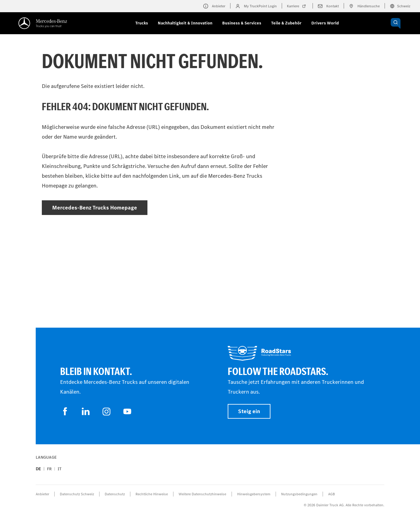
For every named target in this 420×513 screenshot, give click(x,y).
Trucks (142, 23)
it (60, 469)
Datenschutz (115, 494)
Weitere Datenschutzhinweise (202, 494)
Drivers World (325, 23)
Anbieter (42, 494)
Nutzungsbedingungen (299, 494)
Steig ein (249, 411)
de (38, 469)
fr (49, 469)
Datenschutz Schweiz (77, 494)
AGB (331, 494)
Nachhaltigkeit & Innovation (185, 23)
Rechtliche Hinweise (152, 494)
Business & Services (242, 23)
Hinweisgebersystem (254, 494)
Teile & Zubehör (286, 23)
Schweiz (400, 6)
